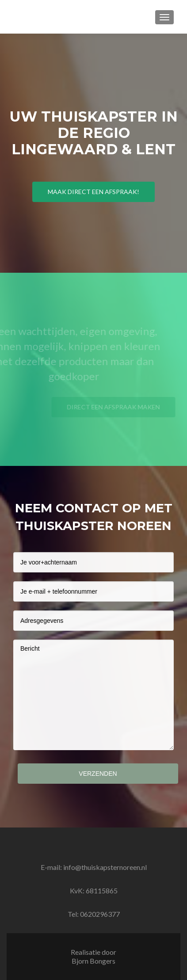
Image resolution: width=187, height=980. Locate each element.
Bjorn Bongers (93, 961)
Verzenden (98, 774)
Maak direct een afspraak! (93, 192)
